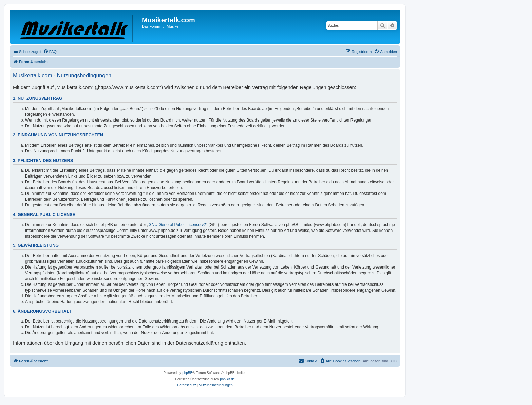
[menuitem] (50, 52)
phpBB (187, 373)
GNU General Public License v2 (177, 225)
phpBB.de (227, 379)
